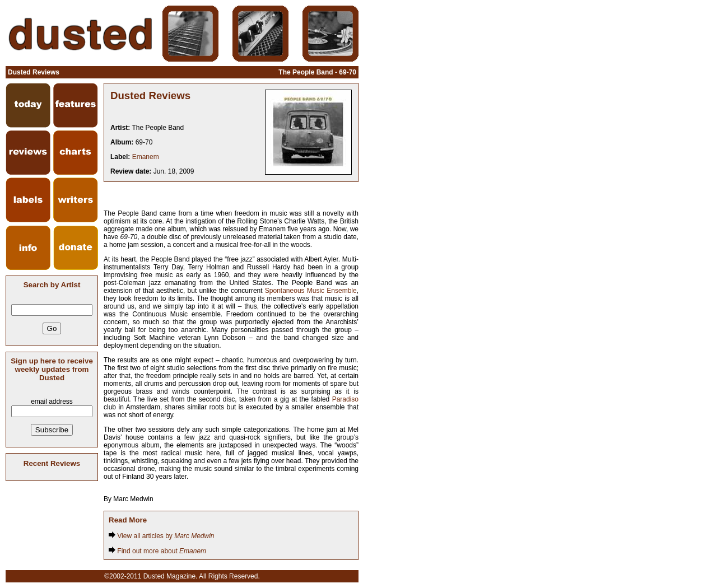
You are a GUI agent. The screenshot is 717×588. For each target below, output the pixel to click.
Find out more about (157, 551)
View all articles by (162, 536)
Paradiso (345, 399)
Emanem (146, 157)
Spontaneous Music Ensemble (311, 291)
